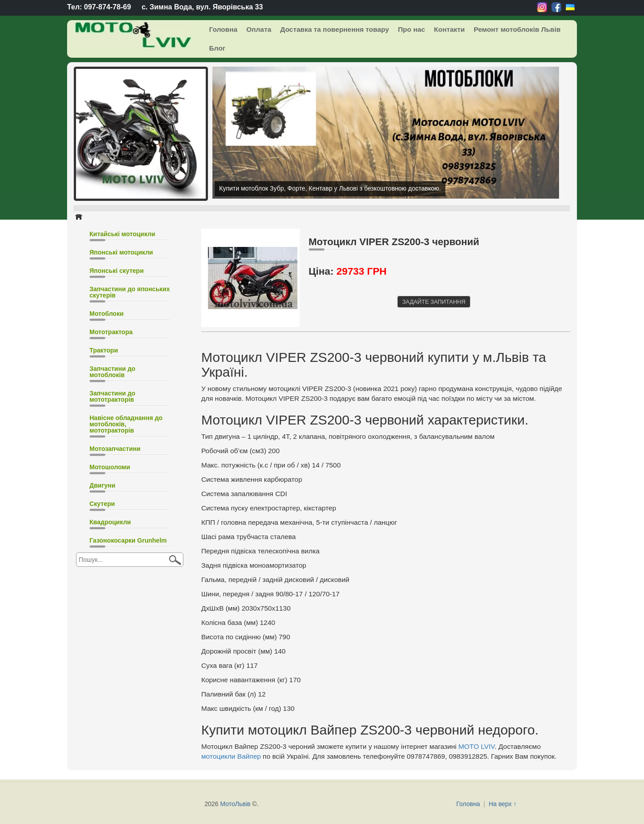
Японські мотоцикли (121, 252)
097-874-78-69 (108, 7)
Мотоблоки (106, 314)
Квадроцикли (110, 522)
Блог (217, 48)
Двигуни (102, 485)
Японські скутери (117, 271)
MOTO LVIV (477, 746)
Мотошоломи (110, 467)
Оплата (259, 29)
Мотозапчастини (115, 449)
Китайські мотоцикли (122, 234)
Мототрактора (111, 332)
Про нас (412, 29)
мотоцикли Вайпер (231, 756)
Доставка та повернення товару (334, 29)
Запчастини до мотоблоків (112, 372)
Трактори (104, 350)
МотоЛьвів (235, 804)
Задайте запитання (434, 302)
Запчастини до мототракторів (112, 396)
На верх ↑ (503, 804)
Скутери (102, 504)
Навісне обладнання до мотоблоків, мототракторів (126, 424)
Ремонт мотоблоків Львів (517, 29)
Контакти (449, 29)
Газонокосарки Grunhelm (128, 540)
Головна (223, 29)
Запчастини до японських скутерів (130, 292)
